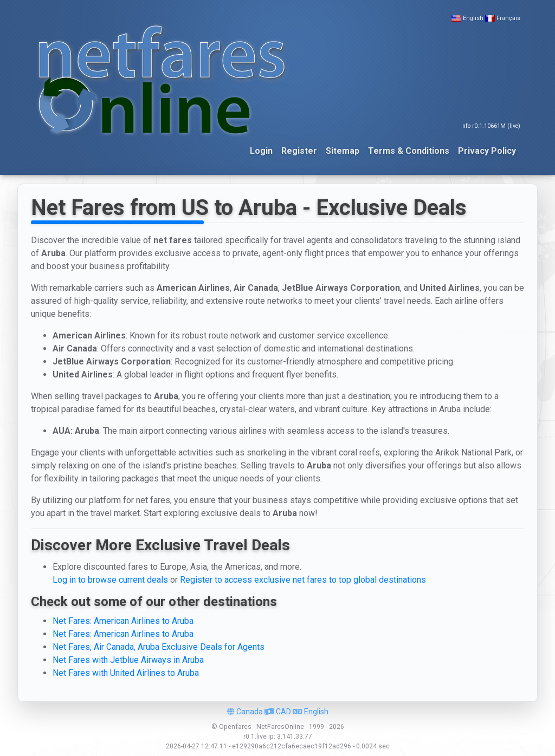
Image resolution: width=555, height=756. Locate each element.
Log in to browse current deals (110, 580)
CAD (278, 712)
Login (261, 151)
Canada (245, 712)
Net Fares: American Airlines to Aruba (123, 621)
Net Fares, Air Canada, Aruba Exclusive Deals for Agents (159, 647)
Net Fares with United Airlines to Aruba (126, 673)
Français (508, 18)
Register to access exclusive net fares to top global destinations (303, 580)
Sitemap (343, 151)
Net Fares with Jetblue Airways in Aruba (128, 660)
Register (299, 151)
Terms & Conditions (409, 151)
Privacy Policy (487, 151)
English (473, 18)
